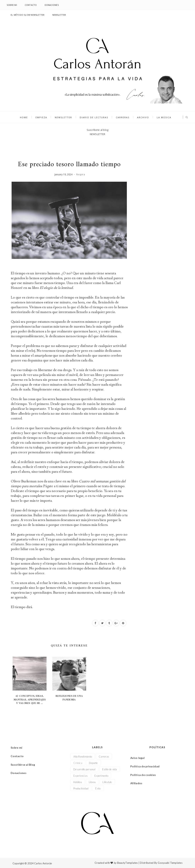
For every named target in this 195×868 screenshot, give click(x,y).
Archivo (143, 117)
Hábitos (78, 782)
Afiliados (136, 783)
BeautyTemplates (128, 863)
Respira (81, 174)
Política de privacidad (145, 766)
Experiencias (81, 776)
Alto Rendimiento (83, 757)
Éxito (98, 788)
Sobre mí (16, 748)
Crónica (78, 763)
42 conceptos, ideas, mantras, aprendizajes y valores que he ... (30, 700)
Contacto (31, 5)
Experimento (101, 776)
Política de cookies (143, 775)
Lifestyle (107, 782)
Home (24, 117)
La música (164, 117)
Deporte (93, 763)
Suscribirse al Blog (23, 765)
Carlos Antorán (43, 863)
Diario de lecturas (94, 117)
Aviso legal (137, 758)
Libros (92, 782)
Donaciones (52, 5)
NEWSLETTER (59, 15)
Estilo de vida (110, 769)
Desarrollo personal (84, 769)
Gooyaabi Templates (170, 863)
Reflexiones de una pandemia (69, 698)
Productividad (81, 788)
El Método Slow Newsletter (28, 15)
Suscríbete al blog (98, 130)
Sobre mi (12, 5)
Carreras (123, 117)
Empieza (41, 117)
